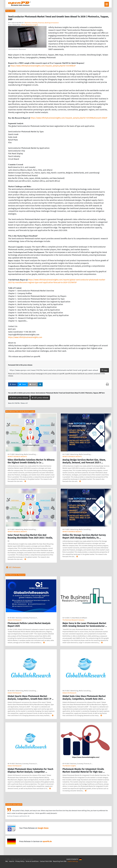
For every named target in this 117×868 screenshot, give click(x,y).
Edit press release (40, 398)
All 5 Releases (13, 567)
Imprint (12, 861)
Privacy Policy (20, 861)
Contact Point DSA (46, 861)
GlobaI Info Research (15, 766)
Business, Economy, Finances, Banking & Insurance (42, 23)
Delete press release (19, 398)
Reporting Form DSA (60, 861)
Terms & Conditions (32, 861)
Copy (104, 370)
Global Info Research (15, 620)
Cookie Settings (73, 861)
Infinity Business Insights (29, 25)
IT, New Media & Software (79, 618)
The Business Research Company (73, 620)
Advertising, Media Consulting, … (26, 454)
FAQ (7, 861)
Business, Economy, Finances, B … (27, 618)
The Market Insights (69, 766)
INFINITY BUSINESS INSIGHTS (17, 457)
